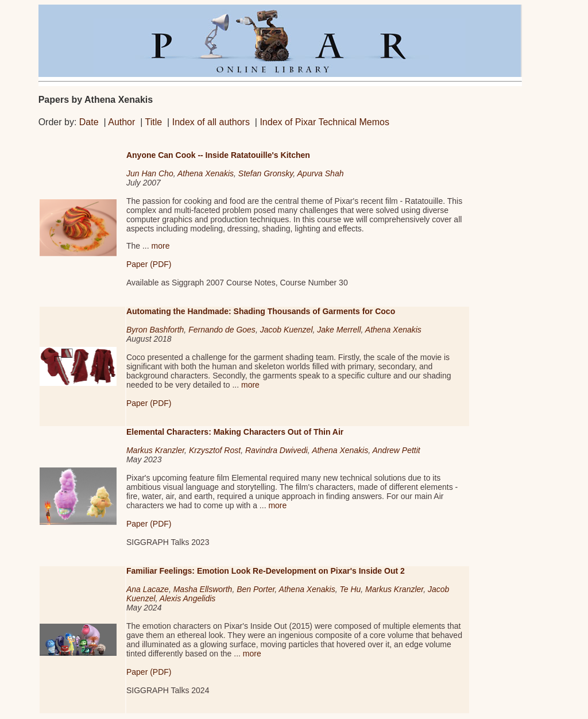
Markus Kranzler (155, 450)
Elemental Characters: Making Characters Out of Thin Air (235, 432)
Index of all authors (211, 122)
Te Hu (350, 589)
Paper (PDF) (149, 264)
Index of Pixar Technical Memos (324, 122)
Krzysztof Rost (215, 450)
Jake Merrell (339, 330)
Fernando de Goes (222, 330)
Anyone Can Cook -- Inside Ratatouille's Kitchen (218, 155)
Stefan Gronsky (266, 173)
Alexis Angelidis (188, 598)
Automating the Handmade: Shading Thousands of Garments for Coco (261, 311)
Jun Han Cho (150, 173)
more (161, 246)
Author (121, 122)
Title (154, 122)
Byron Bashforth (155, 330)
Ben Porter (256, 589)
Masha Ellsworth (203, 589)
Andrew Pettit (396, 450)
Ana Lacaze (148, 589)
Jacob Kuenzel (287, 330)
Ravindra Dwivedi (276, 450)
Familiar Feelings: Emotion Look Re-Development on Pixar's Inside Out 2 (266, 571)
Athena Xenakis (206, 173)
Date (89, 122)
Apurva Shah (321, 173)
